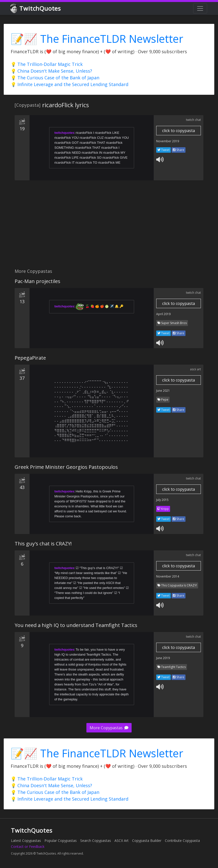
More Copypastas (109, 728)
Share (179, 150)
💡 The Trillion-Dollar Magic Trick (47, 64)
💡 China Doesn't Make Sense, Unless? (51, 71)
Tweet (163, 150)
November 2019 (168, 141)
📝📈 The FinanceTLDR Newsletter (97, 39)
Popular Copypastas (61, 841)
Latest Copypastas (26, 841)
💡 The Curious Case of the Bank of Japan (55, 78)
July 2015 (162, 500)
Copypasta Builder (147, 841)
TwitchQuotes (36, 9)
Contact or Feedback (28, 846)
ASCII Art (122, 841)
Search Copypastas (96, 841)
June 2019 (163, 658)
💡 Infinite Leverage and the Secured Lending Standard (70, 84)
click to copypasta (179, 131)
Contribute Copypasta (182, 841)
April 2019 (163, 314)
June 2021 (163, 391)
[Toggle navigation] (200, 8)
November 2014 (168, 576)
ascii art (195, 369)
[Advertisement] (109, 227)
